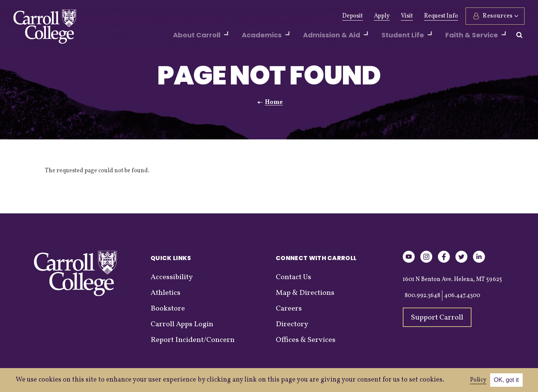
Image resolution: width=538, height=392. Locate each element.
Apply (382, 16)
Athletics (221, 16)
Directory (292, 324)
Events (279, 16)
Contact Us (293, 277)
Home (274, 102)
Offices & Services (306, 340)
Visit (407, 16)
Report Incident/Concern (193, 340)
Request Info (441, 16)
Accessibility (172, 277)
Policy (478, 380)
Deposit (353, 16)
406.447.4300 (462, 296)
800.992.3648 (422, 296)
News (251, 16)
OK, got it (506, 380)
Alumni (188, 16)
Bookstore (168, 309)
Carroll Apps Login (182, 324)
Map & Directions (305, 293)
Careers (289, 309)
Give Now (154, 16)
